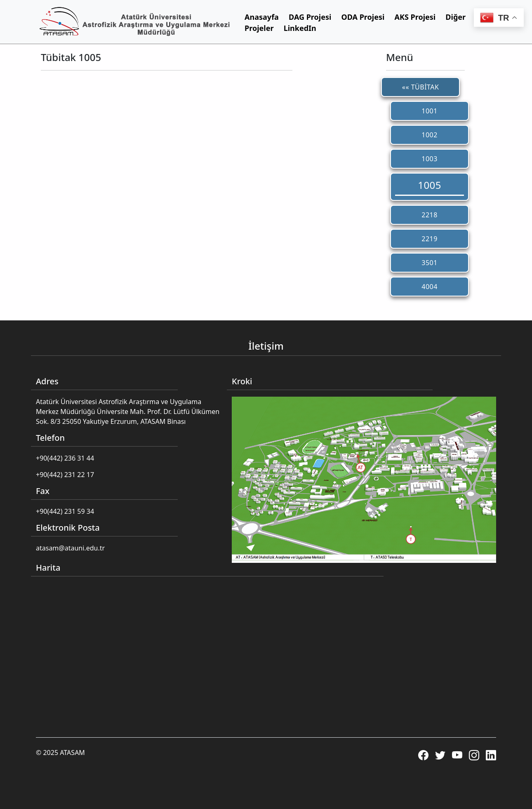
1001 (430, 111)
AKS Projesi (415, 17)
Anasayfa (262, 17)
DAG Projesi (310, 17)
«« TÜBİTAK (421, 87)
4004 (430, 287)
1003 (430, 159)
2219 (430, 239)
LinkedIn (300, 28)
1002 (430, 135)
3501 (430, 263)
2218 (430, 215)
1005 (430, 185)
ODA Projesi (363, 17)
